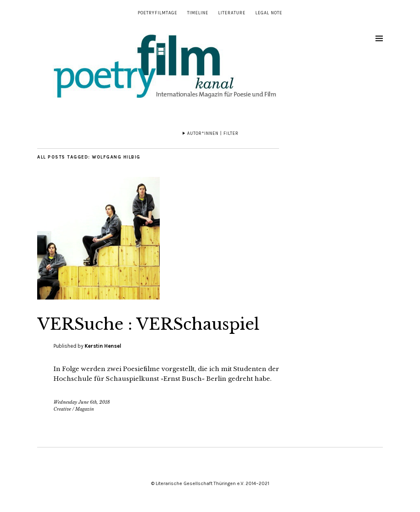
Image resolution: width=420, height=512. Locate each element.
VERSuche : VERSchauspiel (157, 324)
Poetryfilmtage (157, 13)
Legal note (269, 13)
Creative (62, 409)
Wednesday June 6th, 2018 (82, 402)
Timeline (198, 13)
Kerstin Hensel (103, 346)
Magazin (85, 409)
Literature (232, 13)
